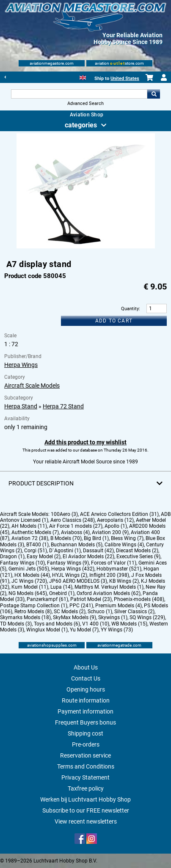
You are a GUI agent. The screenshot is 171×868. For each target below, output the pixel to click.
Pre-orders (86, 744)
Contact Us (86, 678)
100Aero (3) (64, 514)
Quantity (130, 309)
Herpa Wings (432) (73, 569)
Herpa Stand (21, 406)
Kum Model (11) (30, 587)
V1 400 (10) (96, 624)
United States (125, 79)
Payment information (85, 711)
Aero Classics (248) (73, 520)
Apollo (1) (116, 526)
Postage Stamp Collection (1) (34, 606)
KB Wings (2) (124, 581)
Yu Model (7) (84, 630)
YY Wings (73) (117, 630)
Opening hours (86, 689)
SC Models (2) (70, 612)
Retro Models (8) (33, 612)
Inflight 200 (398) (109, 575)
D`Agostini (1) (65, 551)
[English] (83, 77)
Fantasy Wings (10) (22, 563)
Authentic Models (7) (35, 532)
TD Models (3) (16, 624)
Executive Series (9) (138, 557)
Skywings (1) (113, 617)
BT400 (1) (37, 545)
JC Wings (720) (29, 581)
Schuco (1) (100, 612)
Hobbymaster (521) (119, 569)
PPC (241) (81, 606)
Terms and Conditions (86, 766)
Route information (86, 700)
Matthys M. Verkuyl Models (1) (109, 587)
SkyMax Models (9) (74, 617)
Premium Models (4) (119, 606)
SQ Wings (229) (147, 617)
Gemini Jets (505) (29, 569)
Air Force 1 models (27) (76, 526)
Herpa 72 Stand (63, 406)
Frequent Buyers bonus (85, 722)
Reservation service (85, 755)
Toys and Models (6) (57, 624)
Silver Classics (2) (134, 612)
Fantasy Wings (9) (68, 563)
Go (154, 94)
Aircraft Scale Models (32, 386)
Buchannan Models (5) (77, 545)
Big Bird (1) (96, 538)
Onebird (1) (62, 593)
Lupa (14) (61, 587)
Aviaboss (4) (75, 532)
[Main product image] (86, 247)
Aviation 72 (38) (30, 538)
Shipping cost (85, 733)
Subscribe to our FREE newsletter (86, 810)
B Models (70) (66, 538)
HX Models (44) (32, 575)
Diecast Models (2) (137, 551)
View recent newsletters (86, 821)
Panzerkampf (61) (47, 599)
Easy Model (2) (44, 557)
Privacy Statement (85, 777)
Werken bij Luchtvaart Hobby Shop (85, 799)
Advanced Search (85, 103)
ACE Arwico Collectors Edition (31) (119, 514)
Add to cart (114, 321)
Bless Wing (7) (127, 538)
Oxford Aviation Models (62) (109, 593)
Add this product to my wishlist (85, 442)
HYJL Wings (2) (70, 575)
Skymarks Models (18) (25, 617)
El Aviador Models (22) (88, 557)
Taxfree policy (86, 788)
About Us (86, 667)
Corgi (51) (36, 551)
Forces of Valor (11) (114, 563)
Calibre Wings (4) (124, 545)
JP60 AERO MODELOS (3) (78, 581)
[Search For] (79, 94)
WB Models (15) (129, 624)
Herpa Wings (21, 365)
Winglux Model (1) (47, 630)
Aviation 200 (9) (110, 532)
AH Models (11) (29, 526)
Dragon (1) (12, 557)
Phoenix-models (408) (139, 599)
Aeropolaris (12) (115, 520)
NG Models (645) (28, 593)
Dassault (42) (98, 551)
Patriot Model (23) (91, 599)
